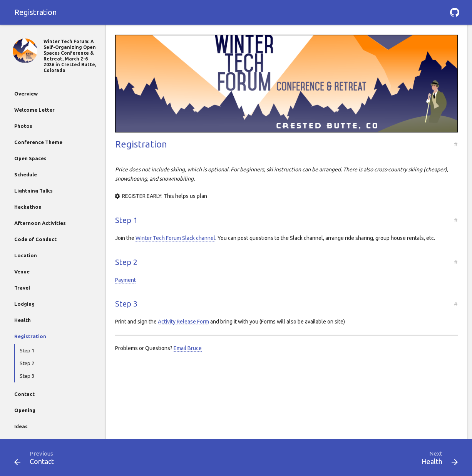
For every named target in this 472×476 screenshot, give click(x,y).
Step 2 (27, 363)
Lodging (24, 304)
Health (23, 320)
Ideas (21, 426)
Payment (126, 280)
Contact (24, 394)
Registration (30, 336)
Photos (23, 126)
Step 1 (27, 350)
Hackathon (28, 207)
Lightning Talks (33, 191)
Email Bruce (188, 348)
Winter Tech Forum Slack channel (175, 238)
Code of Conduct (35, 239)
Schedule (26, 174)
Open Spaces (30, 158)
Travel (22, 288)
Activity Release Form (183, 322)
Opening (25, 410)
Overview (26, 94)
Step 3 (27, 376)
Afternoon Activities (40, 223)
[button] (455, 12)
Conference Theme (38, 142)
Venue (22, 272)
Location (26, 255)
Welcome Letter (34, 110)
